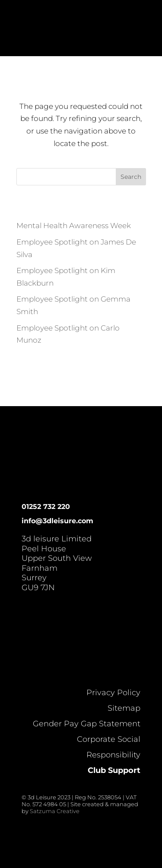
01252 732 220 (46, 507)
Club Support (114, 770)
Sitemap (124, 708)
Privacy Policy (113, 693)
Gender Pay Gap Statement (87, 724)
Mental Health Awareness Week (74, 226)
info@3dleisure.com (57, 521)
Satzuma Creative (55, 811)
